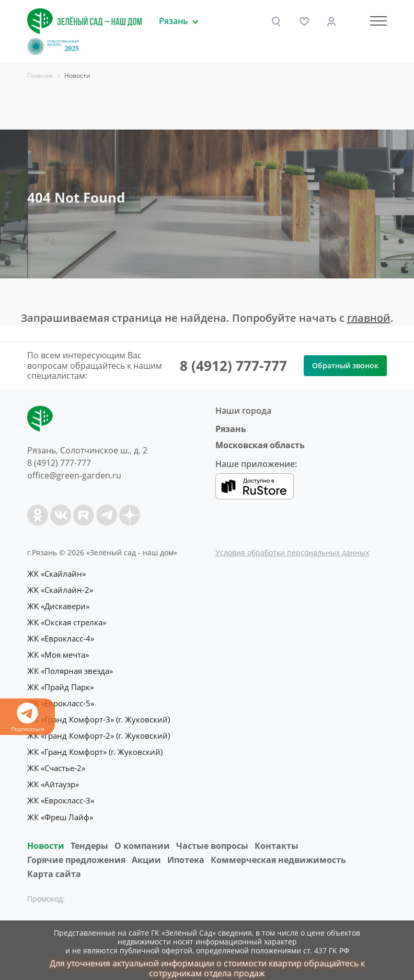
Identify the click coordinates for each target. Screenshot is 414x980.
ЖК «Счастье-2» (56, 762)
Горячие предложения (76, 851)
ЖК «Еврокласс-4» (61, 636)
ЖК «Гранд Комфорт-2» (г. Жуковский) (99, 730)
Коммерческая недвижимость (278, 851)
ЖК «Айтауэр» (53, 777)
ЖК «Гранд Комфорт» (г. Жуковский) (95, 746)
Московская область (260, 445)
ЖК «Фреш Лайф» (60, 809)
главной (369, 318)
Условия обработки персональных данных (292, 552)
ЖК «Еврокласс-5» (61, 699)
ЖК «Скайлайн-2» (60, 589)
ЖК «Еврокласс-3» (61, 793)
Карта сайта (54, 865)
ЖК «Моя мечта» (58, 652)
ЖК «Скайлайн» (56, 574)
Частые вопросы (212, 837)
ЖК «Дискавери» (58, 605)
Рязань (231, 429)
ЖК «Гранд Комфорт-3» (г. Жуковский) (99, 715)
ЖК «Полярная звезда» (70, 668)
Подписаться (27, 717)
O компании (142, 837)
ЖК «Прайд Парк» (60, 683)
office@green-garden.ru (74, 475)
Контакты (277, 837)
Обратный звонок (345, 365)
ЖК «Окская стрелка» (67, 621)
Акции (146, 851)
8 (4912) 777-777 (233, 366)
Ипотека (186, 851)
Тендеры (89, 837)
